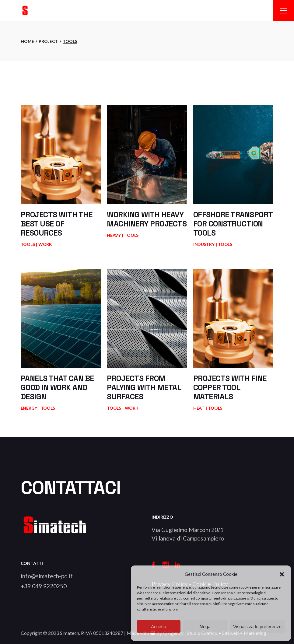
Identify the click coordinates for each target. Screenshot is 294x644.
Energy (29, 408)
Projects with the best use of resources (57, 224)
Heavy (114, 235)
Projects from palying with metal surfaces (144, 387)
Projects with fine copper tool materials (230, 387)
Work (45, 244)
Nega (205, 626)
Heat (199, 408)
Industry (204, 244)
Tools (28, 244)
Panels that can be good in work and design (57, 387)
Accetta (159, 626)
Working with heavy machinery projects (147, 219)
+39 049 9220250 (44, 586)
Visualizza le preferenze (257, 626)
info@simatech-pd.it (47, 576)
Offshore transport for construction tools (233, 224)
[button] (282, 574)
